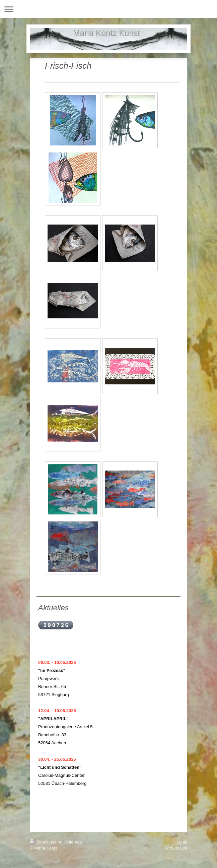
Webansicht (176, 848)
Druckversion (47, 842)
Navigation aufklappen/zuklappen (108, 9)
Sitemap (74, 842)
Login (182, 842)
